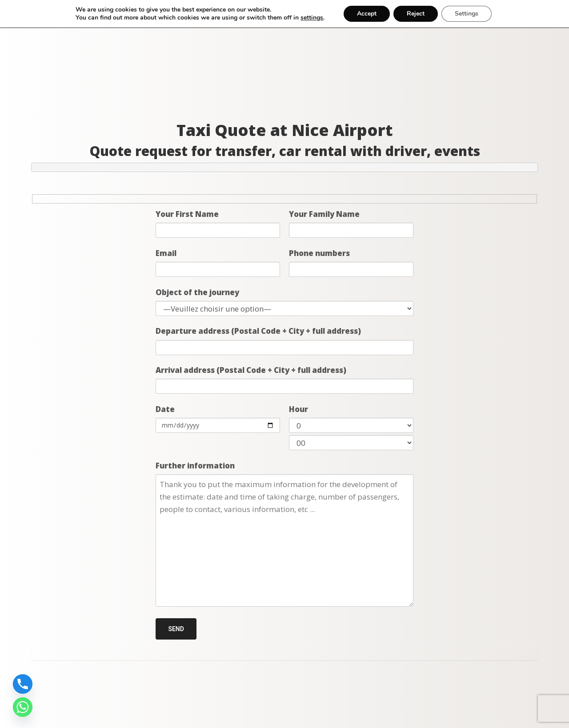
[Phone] (23, 684)
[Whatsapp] (23, 707)
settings (312, 18)
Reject (416, 14)
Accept (367, 14)
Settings (467, 14)
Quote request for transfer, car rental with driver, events (285, 151)
